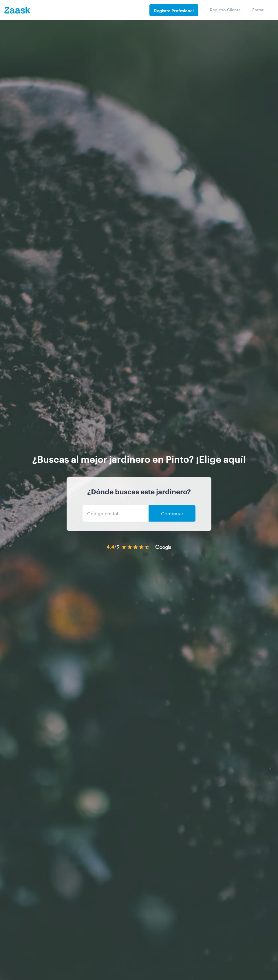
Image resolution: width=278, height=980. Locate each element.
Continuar (172, 513)
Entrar (258, 10)
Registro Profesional (174, 10)
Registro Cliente (225, 10)
